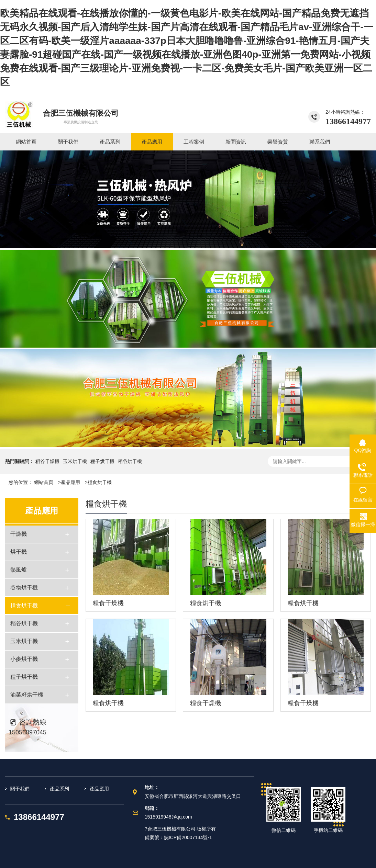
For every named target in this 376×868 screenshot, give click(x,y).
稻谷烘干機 (130, 461)
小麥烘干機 (24, 659)
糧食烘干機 (100, 482)
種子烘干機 (102, 461)
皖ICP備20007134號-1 (188, 837)
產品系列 (59, 789)
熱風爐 (19, 570)
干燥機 (19, 534)
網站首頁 (44, 482)
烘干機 (19, 552)
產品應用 (70, 482)
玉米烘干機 (75, 461)
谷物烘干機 (24, 588)
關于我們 (20, 789)
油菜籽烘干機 (27, 695)
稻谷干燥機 (47, 461)
